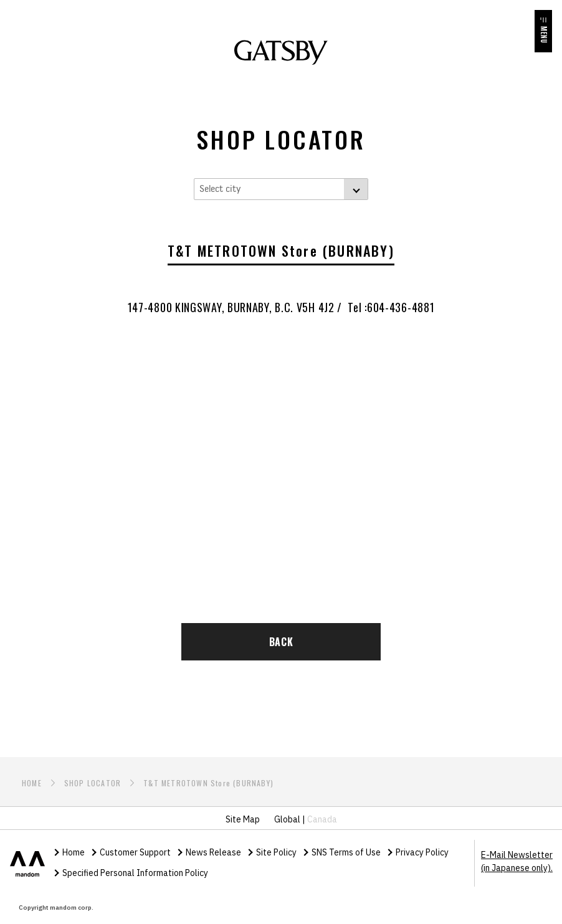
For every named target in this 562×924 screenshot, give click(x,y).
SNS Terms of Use (346, 852)
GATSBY (281, 52)
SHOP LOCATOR (93, 783)
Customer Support (135, 852)
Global (287, 819)
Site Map (243, 819)
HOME (32, 783)
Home (74, 852)
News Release (213, 852)
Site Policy (276, 852)
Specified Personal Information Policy (135, 873)
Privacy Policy (422, 852)
